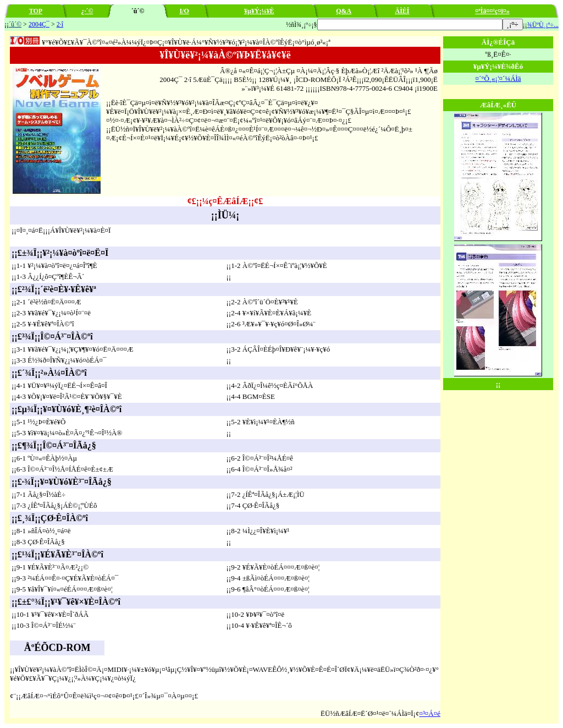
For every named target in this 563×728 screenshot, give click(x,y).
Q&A (344, 11)
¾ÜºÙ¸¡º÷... (543, 25)
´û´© (15, 24)
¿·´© (87, 11)
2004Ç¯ (39, 24)
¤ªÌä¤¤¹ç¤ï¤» (492, 11)
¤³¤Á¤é (430, 713)
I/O (184, 11)
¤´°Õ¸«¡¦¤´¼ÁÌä (498, 78)
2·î (60, 24)
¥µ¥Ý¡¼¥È (259, 11)
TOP (36, 11)
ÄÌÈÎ (402, 11)
